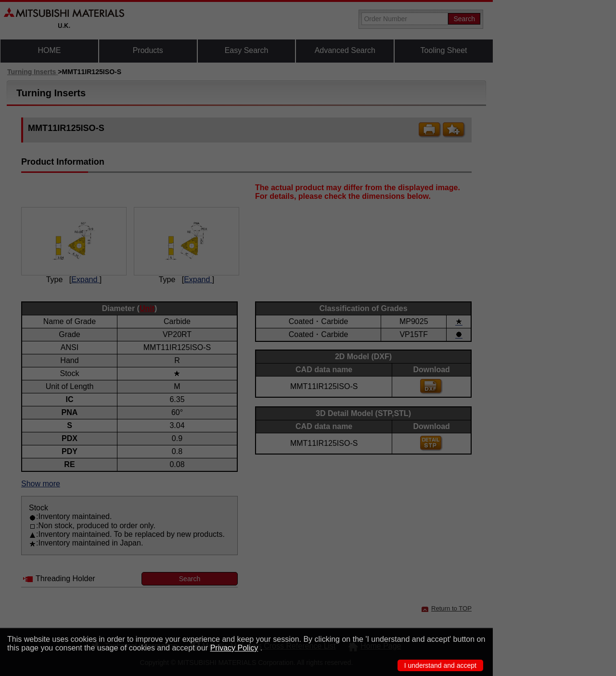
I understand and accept (440, 665)
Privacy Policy (234, 648)
